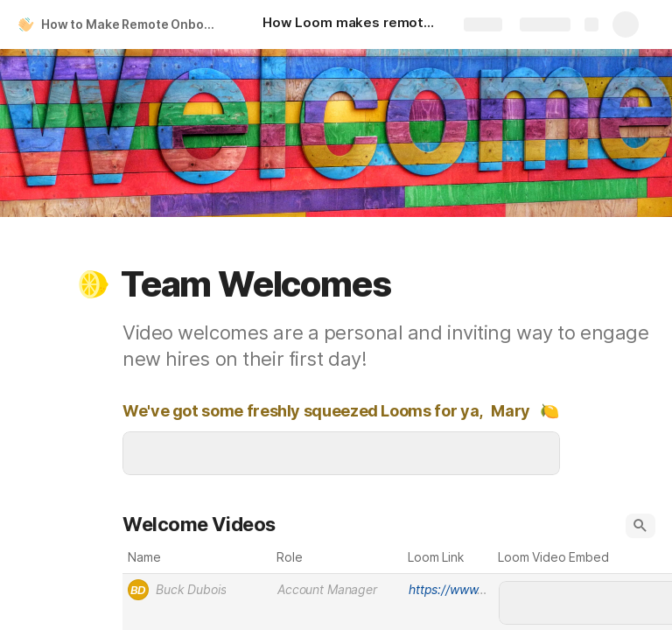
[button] (94, 284)
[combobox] (197, 590)
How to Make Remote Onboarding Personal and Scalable (134, 24)
